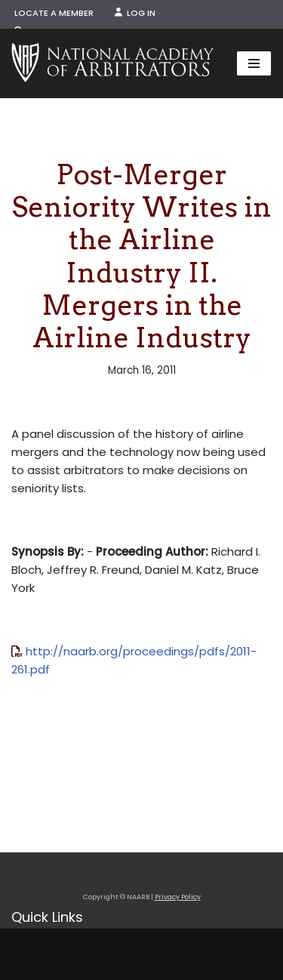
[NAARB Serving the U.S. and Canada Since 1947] (112, 63)
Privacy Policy (178, 897)
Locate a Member (54, 13)
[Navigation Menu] (254, 63)
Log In (135, 13)
